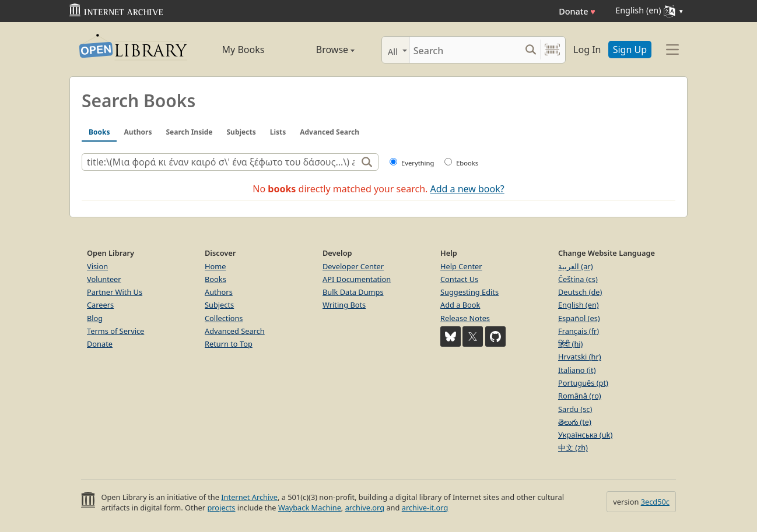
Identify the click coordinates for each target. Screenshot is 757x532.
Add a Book (460, 305)
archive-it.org (425, 508)
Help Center (461, 266)
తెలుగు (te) (575, 422)
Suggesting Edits (469, 292)
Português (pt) (583, 383)
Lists (278, 132)
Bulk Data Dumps (353, 292)
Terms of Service (115, 331)
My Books (243, 50)
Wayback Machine (310, 508)
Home (215, 266)
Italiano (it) (577, 370)
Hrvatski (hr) (580, 357)
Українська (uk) (585, 435)
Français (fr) (579, 331)
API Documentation (357, 279)
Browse (322, 50)
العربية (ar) (575, 266)
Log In (587, 50)
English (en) (579, 305)
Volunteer (104, 279)
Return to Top (229, 344)
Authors (138, 132)
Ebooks (467, 163)
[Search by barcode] (552, 50)
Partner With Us (115, 292)
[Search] (465, 50)
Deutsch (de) (580, 292)
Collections (224, 318)
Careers (100, 305)
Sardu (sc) (575, 409)
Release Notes (465, 318)
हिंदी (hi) (570, 344)
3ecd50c (655, 502)
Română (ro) (580, 396)
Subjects (241, 132)
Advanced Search (330, 132)
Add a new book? (467, 189)
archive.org (365, 508)
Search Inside (189, 132)
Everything (418, 163)
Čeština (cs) (578, 279)
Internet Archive (249, 497)
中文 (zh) (573, 448)
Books (99, 132)
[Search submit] (530, 50)
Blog (95, 318)
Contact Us (459, 279)
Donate (577, 11)
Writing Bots (344, 305)
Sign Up (630, 50)
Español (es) (579, 318)
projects (221, 508)
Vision (97, 266)
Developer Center (353, 266)
